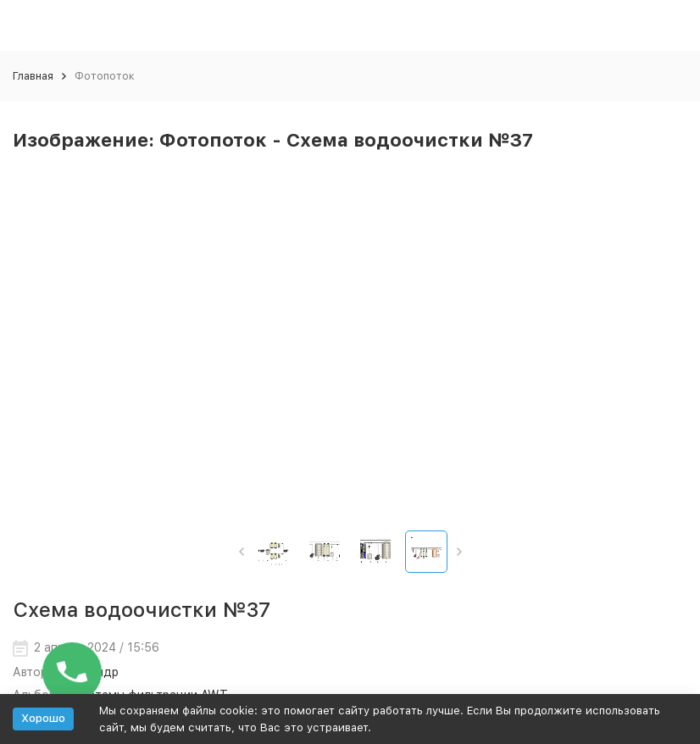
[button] (241, 552)
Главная (33, 76)
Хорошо (43, 718)
